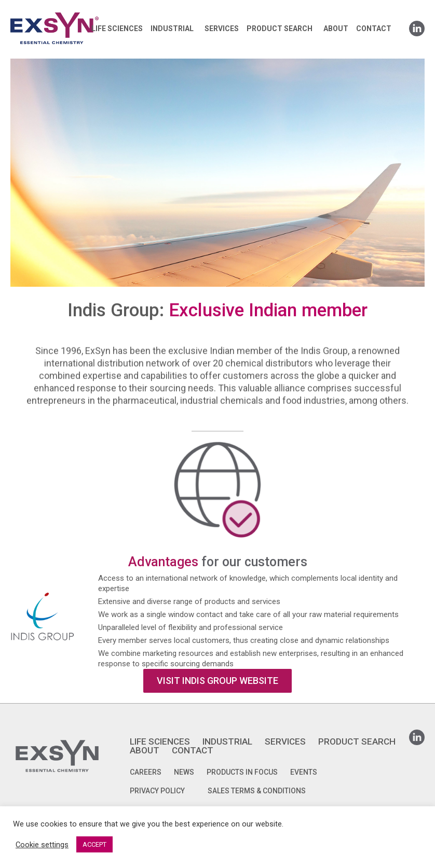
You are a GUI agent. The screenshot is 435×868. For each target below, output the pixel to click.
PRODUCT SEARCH (280, 29)
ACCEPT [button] (94, 844)
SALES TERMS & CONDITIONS (257, 791)
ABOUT (336, 29)
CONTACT (374, 29)
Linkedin (417, 25)
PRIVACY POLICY (157, 791)
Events (304, 772)
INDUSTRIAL (172, 29)
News (184, 772)
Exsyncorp (80, 12)
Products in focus (242, 772)
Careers (146, 772)
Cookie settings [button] (42, 845)
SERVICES (222, 29)
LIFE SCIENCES (117, 29)
